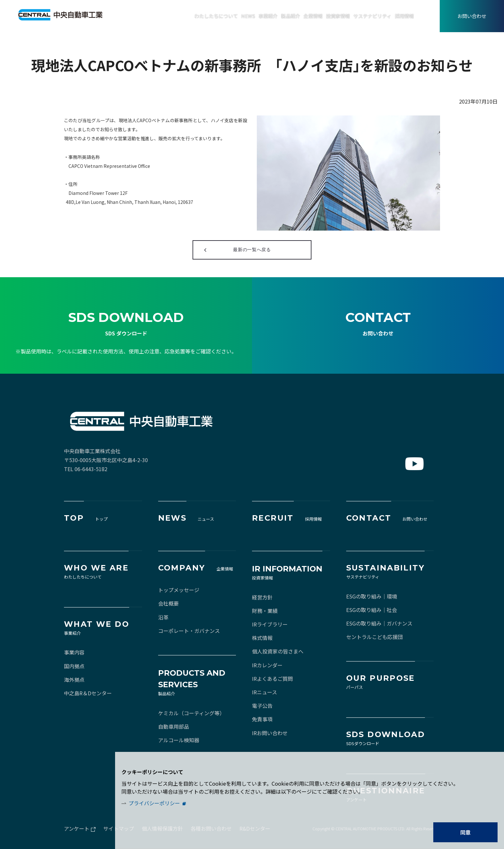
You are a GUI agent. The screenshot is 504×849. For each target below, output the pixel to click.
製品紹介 (291, 16)
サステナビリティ (372, 16)
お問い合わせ (472, 16)
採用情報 (404, 16)
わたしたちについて (216, 16)
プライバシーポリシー (154, 803)
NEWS (248, 16)
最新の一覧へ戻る (252, 250)
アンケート (77, 828)
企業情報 (313, 16)
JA (420, 16)
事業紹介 (268, 16)
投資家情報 (338, 16)
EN (433, 16)
